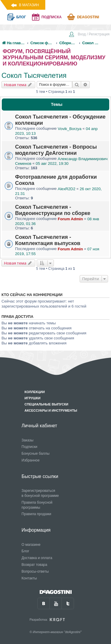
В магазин (29, 5)
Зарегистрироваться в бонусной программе (40, 493)
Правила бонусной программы (37, 505)
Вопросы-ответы (35, 571)
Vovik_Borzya (70, 129)
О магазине (31, 545)
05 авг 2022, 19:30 (52, 164)
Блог (25, 551)
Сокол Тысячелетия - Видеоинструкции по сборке (53, 210)
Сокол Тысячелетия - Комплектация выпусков (48, 240)
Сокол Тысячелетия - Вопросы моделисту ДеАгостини (56, 150)
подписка (52, 17)
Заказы (28, 440)
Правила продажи (36, 514)
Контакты (29, 578)
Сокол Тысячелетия (34, 75)
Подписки (29, 447)
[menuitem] (89, 35)
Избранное (31, 460)
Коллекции (35, 392)
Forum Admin (70, 219)
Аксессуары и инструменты (51, 410)
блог (21, 17)
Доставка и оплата (37, 558)
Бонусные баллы (36, 454)
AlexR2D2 (66, 189)
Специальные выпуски (46, 404)
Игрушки (33, 398)
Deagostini (88, 17)
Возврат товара (34, 565)
